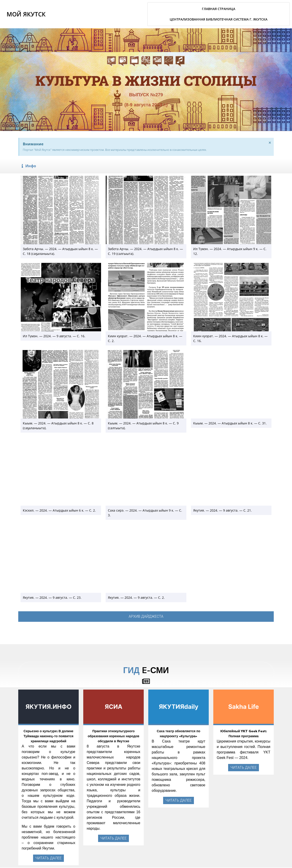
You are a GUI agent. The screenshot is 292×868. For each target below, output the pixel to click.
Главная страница (219, 9)
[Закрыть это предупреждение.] (269, 143)
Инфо (31, 166)
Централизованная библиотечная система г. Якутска (219, 19)
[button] (146, 166)
